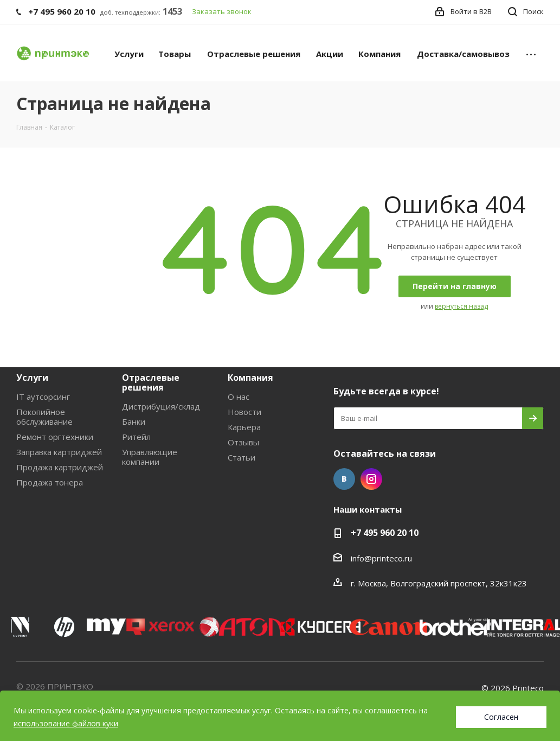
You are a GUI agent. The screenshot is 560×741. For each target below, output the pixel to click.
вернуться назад (461, 306)
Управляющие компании (150, 457)
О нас (239, 397)
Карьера (244, 427)
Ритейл (136, 437)
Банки (134, 421)
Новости (244, 412)
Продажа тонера (50, 482)
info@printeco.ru (381, 558)
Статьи (242, 457)
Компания (250, 378)
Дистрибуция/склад (161, 406)
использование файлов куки (66, 723)
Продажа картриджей (60, 467)
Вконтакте (344, 479)
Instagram (371, 479)
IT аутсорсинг (43, 397)
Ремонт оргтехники (55, 437)
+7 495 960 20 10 (385, 533)
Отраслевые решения (151, 382)
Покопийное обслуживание (44, 417)
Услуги (32, 378)
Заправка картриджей (59, 452)
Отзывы (243, 442)
